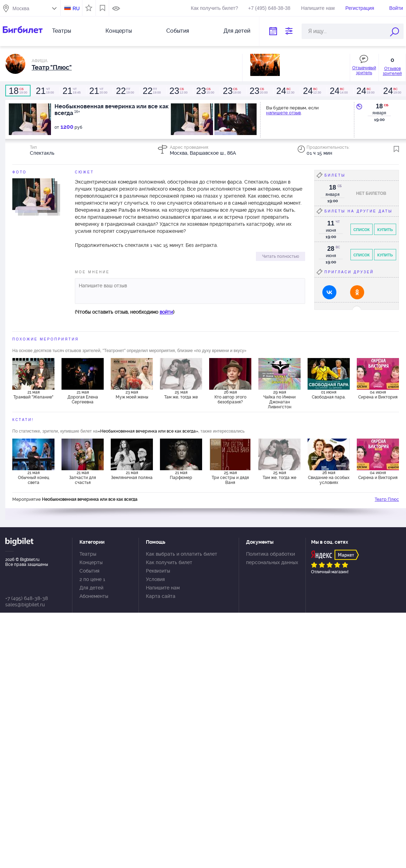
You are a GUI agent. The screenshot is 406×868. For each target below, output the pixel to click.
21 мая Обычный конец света (34, 478)
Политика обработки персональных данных (272, 558)
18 (379, 106)
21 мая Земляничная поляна (132, 475)
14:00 (339, 91)
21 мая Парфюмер (181, 475)
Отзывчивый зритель (364, 70)
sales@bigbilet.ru (25, 605)
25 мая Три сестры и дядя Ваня (230, 478)
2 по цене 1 (92, 579)
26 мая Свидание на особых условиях (329, 478)
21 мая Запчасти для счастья (83, 478)
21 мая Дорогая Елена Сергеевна (83, 397)
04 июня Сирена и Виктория (378, 395)
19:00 (18, 91)
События (178, 31)
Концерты (119, 31)
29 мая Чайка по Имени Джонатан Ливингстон (279, 399)
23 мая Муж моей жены (132, 395)
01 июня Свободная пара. (329, 395)
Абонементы (94, 596)
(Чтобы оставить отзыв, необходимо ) (125, 312)
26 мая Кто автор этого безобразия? (230, 397)
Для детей (237, 31)
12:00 (178, 91)
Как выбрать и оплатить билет (182, 554)
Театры (62, 31)
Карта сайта (161, 596)
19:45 (71, 91)
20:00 (98, 91)
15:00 (205, 91)
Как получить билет (169, 562)
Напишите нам (318, 8)
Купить (385, 230)
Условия (155, 579)
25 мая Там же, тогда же (181, 395)
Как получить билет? (214, 8)
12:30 (285, 91)
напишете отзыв (283, 113)
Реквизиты (158, 571)
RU (76, 8)
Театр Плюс (387, 499)
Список (362, 230)
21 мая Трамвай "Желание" (33, 395)
